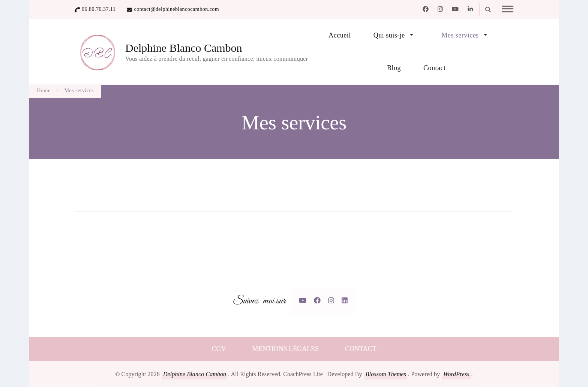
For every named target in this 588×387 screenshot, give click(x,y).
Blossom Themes (386, 374)
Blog (394, 68)
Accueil (340, 35)
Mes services (460, 35)
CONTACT (361, 349)
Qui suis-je (389, 35)
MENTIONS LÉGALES (285, 349)
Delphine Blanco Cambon (184, 48)
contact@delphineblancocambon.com (176, 9)
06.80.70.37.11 (99, 9)
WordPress (456, 374)
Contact (435, 68)
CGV (219, 349)
